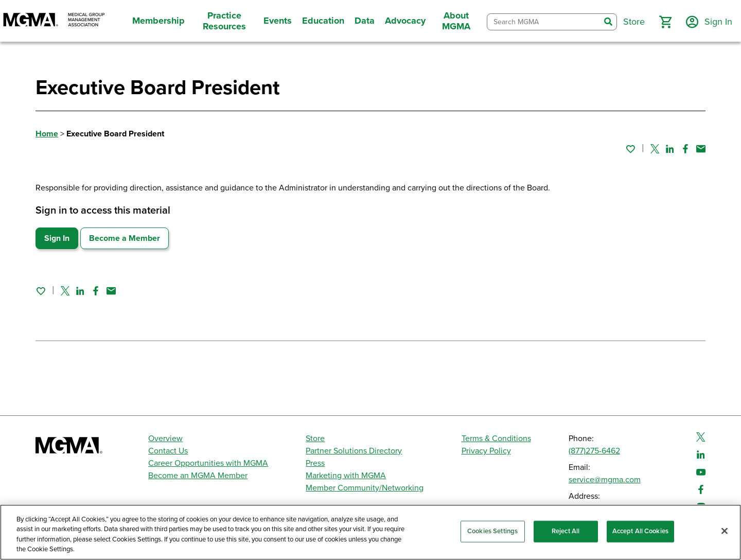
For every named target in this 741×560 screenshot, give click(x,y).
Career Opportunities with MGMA (208, 463)
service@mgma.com (605, 480)
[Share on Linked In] (670, 149)
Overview (165, 439)
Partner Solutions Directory (354, 451)
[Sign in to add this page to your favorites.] (630, 149)
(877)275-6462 (594, 451)
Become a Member (125, 238)
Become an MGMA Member (198, 476)
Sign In (57, 238)
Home (47, 134)
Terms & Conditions (496, 439)
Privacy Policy (486, 451)
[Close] (725, 531)
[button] (665, 22)
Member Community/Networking (365, 488)
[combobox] (544, 22)
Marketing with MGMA (346, 476)
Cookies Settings (492, 531)
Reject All (566, 531)
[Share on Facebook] (685, 149)
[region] (370, 532)
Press (315, 463)
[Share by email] (701, 149)
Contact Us (168, 451)
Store (315, 439)
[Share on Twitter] (655, 149)
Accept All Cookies (640, 531)
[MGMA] (54, 21)
